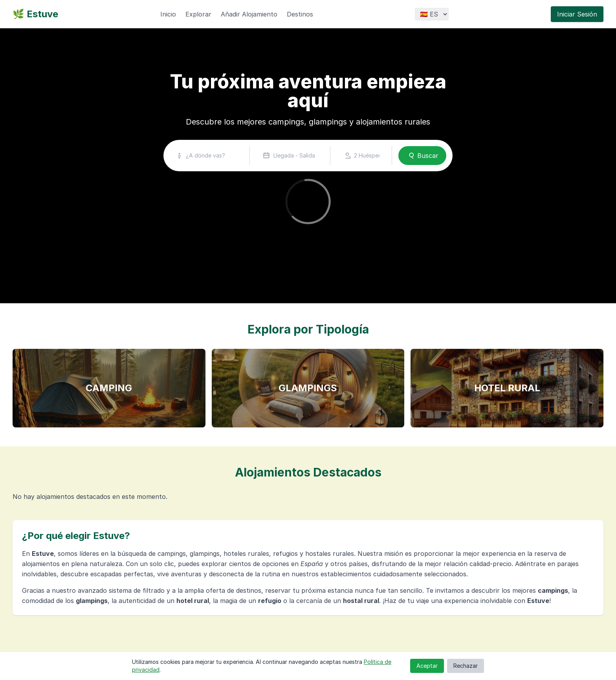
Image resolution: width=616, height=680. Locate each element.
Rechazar (466, 666)
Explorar (198, 14)
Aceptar (427, 666)
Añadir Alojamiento (249, 14)
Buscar (422, 156)
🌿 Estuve (35, 14)
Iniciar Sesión (577, 14)
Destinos (300, 14)
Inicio (168, 14)
